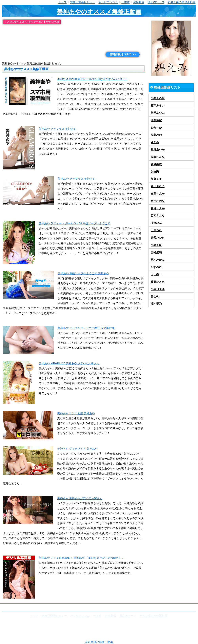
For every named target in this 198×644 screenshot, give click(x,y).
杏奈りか (156, 128)
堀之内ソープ (156, 2)
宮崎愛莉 (156, 252)
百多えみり (158, 216)
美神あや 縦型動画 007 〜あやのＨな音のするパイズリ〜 (93, 79)
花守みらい (158, 105)
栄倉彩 (155, 172)
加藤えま (156, 179)
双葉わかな (158, 157)
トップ (62, 2)
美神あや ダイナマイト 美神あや (77, 449)
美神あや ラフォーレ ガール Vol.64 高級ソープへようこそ (74, 223)
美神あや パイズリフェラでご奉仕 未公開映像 (86, 328)
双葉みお (156, 135)
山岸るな (156, 230)
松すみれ (156, 267)
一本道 (126, 2)
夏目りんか (158, 208)
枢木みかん (158, 260)
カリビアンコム (108, 2)
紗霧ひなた (158, 238)
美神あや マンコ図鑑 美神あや (76, 413)
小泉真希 (156, 245)
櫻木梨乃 (156, 304)
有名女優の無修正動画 (182, 2)
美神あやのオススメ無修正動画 (99, 12)
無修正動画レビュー (83, 2)
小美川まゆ (158, 289)
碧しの (155, 296)
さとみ (155, 142)
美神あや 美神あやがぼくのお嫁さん (80, 498)
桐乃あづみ (158, 113)
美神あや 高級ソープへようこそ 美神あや (83, 273)
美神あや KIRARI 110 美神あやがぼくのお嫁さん (69, 363)
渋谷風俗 (139, 2)
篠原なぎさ (158, 282)
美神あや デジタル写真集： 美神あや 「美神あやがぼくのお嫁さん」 (81, 558)
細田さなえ (158, 186)
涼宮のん (156, 223)
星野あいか (158, 149)
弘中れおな (158, 201)
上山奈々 (156, 275)
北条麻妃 (156, 120)
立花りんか (158, 194)
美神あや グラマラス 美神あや (57, 129)
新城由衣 (156, 164)
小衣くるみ (158, 98)
